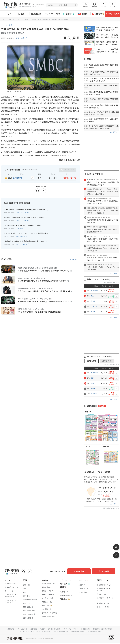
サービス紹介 (21, 629)
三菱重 (93, 389)
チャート (94, 5)
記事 (22, 14)
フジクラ (94, 306)
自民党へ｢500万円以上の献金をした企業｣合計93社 (24, 217)
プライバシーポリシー (72, 629)
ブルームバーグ (22, 38)
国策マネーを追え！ (23, 236)
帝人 (92, 296)
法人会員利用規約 (95, 631)
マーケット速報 (23, 19)
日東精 (93, 301)
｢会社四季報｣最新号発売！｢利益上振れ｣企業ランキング (25, 241)
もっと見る (74, 259)
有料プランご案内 (112, 14)
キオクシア (95, 291)
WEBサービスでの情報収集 (50, 629)
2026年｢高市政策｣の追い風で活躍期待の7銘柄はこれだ (26, 225)
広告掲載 (33, 629)
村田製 (93, 312)
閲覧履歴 (85, 5)
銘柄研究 (37, 14)
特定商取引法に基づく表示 (104, 629)
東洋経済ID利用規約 (61, 631)
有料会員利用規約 (79, 631)
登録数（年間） (107, 361)
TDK (92, 378)
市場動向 (20, 228)
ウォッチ (103, 5)
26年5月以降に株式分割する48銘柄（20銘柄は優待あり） (26, 209)
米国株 (83, 14)
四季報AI (98, 14)
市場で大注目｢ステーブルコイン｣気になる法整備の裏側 (26, 233)
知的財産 (87, 629)
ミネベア (94, 383)
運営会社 (9, 629)
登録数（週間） (92, 361)
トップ (7, 14)
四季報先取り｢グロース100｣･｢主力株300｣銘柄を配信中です (29, 4)
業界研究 (68, 14)
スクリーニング (53, 14)
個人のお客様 (81, 571)
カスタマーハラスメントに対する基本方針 (34, 631)
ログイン (112, 5)
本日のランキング (23, 212)
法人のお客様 (105, 571)
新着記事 (12, 19)
